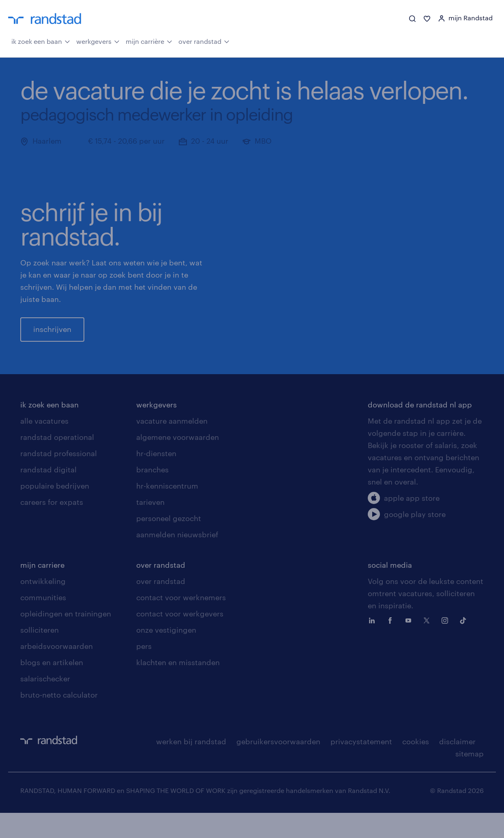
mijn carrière (149, 41)
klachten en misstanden (178, 687)
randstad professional (59, 478)
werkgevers (98, 41)
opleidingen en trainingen (66, 639)
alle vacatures (44, 446)
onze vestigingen (166, 655)
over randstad (204, 41)
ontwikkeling (43, 606)
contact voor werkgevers (180, 639)
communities (43, 623)
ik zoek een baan (41, 41)
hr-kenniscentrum (167, 511)
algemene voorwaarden (178, 462)
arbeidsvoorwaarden (57, 671)
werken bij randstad (191, 767)
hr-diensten (156, 478)
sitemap (470, 779)
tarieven (150, 527)
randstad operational (57, 462)
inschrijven (52, 342)
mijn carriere (42, 590)
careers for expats (52, 527)
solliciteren (40, 655)
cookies (416, 767)
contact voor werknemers (181, 623)
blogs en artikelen (52, 687)
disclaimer (457, 767)
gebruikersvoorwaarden (278, 767)
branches (152, 495)
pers (144, 671)
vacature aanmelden (172, 446)
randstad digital (48, 495)
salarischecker (45, 704)
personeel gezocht (169, 543)
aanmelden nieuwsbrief (177, 560)
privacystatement (361, 767)
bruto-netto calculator (59, 720)
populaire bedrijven (55, 511)
